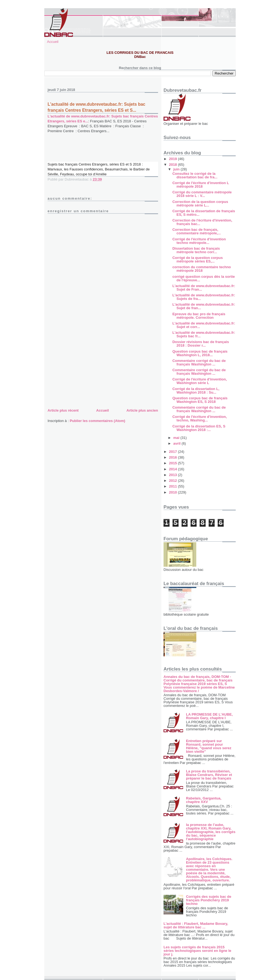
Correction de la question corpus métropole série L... (200, 203)
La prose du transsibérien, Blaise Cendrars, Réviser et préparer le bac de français (209, 775)
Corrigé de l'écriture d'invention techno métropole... (199, 241)
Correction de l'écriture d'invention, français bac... (202, 222)
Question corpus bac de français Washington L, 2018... (200, 353)
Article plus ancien (142, 410)
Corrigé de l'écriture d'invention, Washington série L (199, 381)
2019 (173, 159)
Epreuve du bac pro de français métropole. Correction (199, 316)
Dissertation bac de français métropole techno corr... (196, 250)
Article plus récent (63, 410)
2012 (173, 481)
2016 (173, 457)
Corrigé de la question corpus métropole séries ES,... (197, 259)
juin (177, 169)
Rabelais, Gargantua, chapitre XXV (204, 800)
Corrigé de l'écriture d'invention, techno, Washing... (199, 418)
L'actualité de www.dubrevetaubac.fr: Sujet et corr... (204, 325)
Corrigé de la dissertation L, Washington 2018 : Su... (196, 391)
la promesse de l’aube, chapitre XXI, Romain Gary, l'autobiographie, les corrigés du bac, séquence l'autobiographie (211, 832)
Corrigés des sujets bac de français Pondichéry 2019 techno (208, 900)
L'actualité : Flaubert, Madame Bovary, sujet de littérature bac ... (196, 925)
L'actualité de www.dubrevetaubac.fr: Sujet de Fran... (204, 288)
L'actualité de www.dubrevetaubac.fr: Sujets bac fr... (204, 334)
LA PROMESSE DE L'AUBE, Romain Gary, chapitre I (209, 716)
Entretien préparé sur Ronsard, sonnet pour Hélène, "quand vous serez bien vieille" (209, 746)
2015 (173, 463)
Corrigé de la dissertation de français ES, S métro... (204, 213)
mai (177, 438)
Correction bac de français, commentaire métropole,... (196, 231)
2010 (173, 492)
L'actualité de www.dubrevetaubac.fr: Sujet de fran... (204, 306)
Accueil (53, 42)
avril (177, 443)
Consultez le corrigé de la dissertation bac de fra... (195, 175)
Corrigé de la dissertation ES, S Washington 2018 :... (199, 428)
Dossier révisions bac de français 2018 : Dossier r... (201, 344)
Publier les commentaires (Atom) (97, 421)
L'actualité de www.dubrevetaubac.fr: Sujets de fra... (204, 297)
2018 (173, 165)
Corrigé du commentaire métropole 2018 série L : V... (202, 194)
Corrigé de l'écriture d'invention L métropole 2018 (201, 185)
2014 (173, 469)
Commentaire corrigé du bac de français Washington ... (199, 362)
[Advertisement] (89, 369)
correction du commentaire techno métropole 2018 (202, 269)
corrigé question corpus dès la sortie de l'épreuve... (203, 278)
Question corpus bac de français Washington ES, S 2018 (200, 400)
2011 (173, 486)
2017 (173, 452)
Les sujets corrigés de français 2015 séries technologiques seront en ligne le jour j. (197, 951)
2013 (173, 475)
